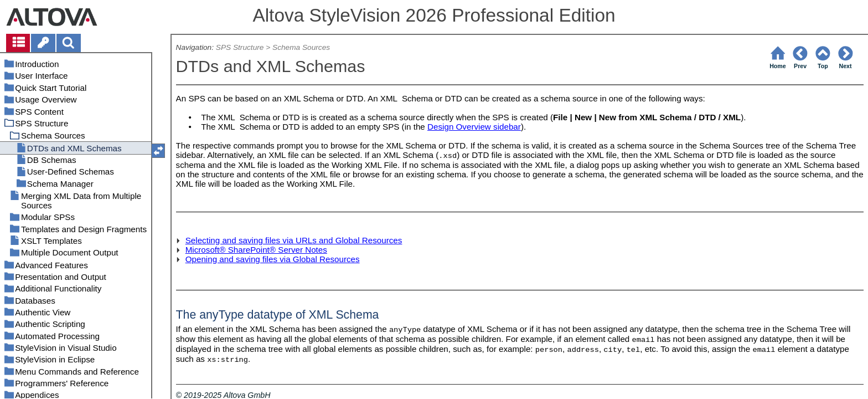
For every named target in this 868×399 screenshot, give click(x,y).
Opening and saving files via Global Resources (273, 259)
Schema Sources (301, 47)
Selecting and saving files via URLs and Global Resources (294, 240)
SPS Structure (240, 47)
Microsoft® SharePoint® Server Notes (256, 250)
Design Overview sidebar (474, 127)
